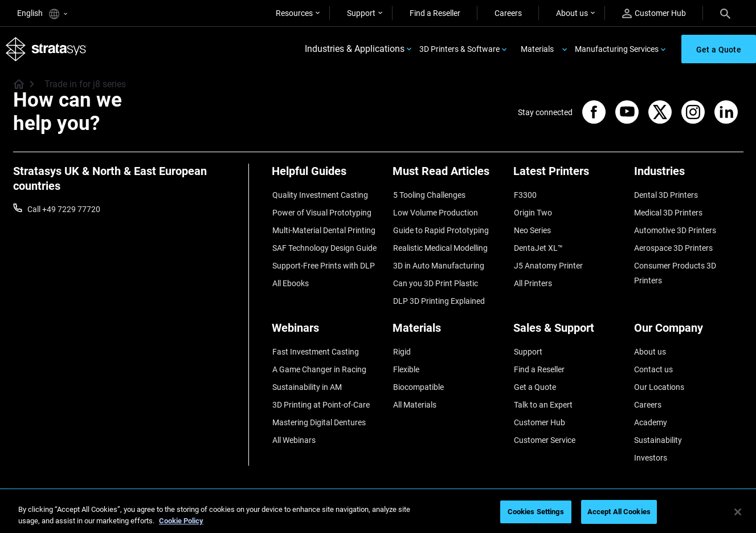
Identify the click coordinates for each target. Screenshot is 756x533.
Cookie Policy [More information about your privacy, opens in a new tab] (181, 521)
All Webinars (293, 429)
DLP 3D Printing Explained (438, 295)
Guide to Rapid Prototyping (440, 229)
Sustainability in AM (307, 379)
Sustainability (658, 429)
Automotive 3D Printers (675, 229)
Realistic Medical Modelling (440, 245)
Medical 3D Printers (668, 211)
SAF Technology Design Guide (324, 245)
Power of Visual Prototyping (321, 211)
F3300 (525, 195)
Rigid (401, 345)
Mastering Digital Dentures (318, 412)
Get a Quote (534, 379)
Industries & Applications (355, 49)
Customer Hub (654, 13)
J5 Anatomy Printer (548, 262)
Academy (651, 412)
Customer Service (544, 429)
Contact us (653, 361)
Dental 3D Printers (666, 195)
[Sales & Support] (568, 326)
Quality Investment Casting (320, 195)
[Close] (738, 512)
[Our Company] (689, 326)
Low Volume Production (435, 211)
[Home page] (15, 86)
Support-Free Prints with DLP (323, 262)
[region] (378, 513)
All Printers (532, 279)
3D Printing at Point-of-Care (320, 395)
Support (361, 13)
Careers (508, 13)
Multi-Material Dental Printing (323, 229)
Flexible (406, 361)
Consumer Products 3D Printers (675, 269)
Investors (651, 445)
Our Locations (659, 379)
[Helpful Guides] (326, 176)
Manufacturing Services (617, 49)
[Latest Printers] (568, 176)
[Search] (725, 13)
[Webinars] (326, 326)
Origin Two (532, 211)
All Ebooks (290, 279)
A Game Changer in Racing (319, 361)
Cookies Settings (536, 512)
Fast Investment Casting (315, 345)
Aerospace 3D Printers (673, 245)
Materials (537, 49)
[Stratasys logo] (46, 49)
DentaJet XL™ (538, 245)
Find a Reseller (435, 13)
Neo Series (532, 229)
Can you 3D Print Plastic (435, 279)
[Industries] (689, 176)
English (42, 14)
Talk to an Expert (543, 395)
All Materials (414, 395)
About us (572, 13)
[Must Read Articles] (447, 176)
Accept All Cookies (619, 512)
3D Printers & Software (459, 49)
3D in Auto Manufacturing (438, 262)
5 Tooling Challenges (429, 195)
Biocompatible (418, 379)
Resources (294, 13)
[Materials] (447, 326)
